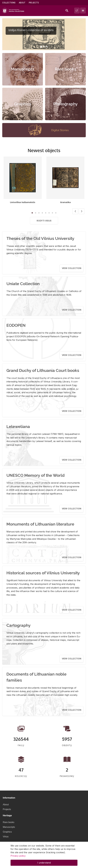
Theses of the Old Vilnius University (40, 238)
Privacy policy (18, 856)
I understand (44, 863)
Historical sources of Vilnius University (43, 573)
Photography (65, 104)
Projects (34, 3)
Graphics (23, 104)
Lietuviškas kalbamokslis (23, 202)
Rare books (65, 69)
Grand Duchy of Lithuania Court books (43, 370)
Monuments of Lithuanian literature (40, 524)
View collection (72, 268)
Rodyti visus (44, 221)
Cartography (19, 625)
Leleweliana (18, 427)
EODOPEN (16, 325)
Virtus (6, 837)
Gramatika (65, 202)
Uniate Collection (23, 284)
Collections (9, 3)
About (22, 3)
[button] (41, 47)
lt (77, 11)
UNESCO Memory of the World (35, 475)
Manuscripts (23, 69)
